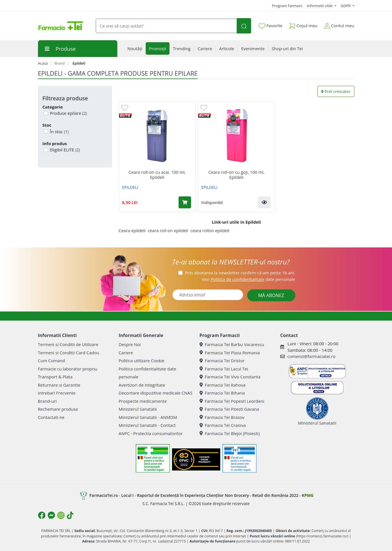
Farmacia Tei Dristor (222, 361)
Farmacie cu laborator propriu (68, 369)
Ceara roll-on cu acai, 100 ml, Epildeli (157, 175)
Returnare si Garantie (59, 385)
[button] (264, 202)
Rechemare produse (58, 409)
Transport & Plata (55, 377)
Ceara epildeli (132, 230)
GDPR (346, 6)
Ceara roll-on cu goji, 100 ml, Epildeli (236, 175)
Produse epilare (68, 113)
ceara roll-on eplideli (168, 230)
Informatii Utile (320, 6)
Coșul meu (303, 25)
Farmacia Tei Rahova (223, 385)
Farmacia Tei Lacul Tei (224, 369)
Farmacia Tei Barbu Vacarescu (232, 344)
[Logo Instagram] (61, 515)
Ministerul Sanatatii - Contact (147, 425)
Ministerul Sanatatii (138, 409)
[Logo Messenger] (51, 515)
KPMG (308, 495)
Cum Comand (52, 361)
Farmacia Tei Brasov (222, 417)
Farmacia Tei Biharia (222, 393)
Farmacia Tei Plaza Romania (230, 353)
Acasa (43, 63)
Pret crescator (336, 91)
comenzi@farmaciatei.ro (312, 356)
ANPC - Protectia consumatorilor (151, 433)
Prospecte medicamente (143, 401)
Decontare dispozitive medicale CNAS (156, 393)
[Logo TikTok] (70, 515)
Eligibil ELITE (64, 150)
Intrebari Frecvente (57, 393)
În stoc (59, 132)
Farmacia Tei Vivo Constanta (230, 377)
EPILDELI (130, 187)
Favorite (270, 26)
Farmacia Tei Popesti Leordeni (232, 401)
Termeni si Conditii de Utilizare (68, 344)
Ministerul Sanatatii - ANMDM (148, 417)
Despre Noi (130, 344)
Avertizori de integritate (142, 385)
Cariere (126, 353)
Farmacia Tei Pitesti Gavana (229, 409)
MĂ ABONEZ (271, 295)
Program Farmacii (287, 6)
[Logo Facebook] (42, 515)
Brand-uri (47, 401)
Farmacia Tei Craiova (223, 425)
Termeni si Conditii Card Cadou (69, 353)
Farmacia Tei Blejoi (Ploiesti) (230, 433)
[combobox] (166, 26)
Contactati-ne (51, 417)
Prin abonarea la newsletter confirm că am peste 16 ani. (240, 273)
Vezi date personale (248, 279)
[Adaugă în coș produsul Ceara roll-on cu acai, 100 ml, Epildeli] (185, 202)
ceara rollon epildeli (210, 230)
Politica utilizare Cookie (142, 361)
